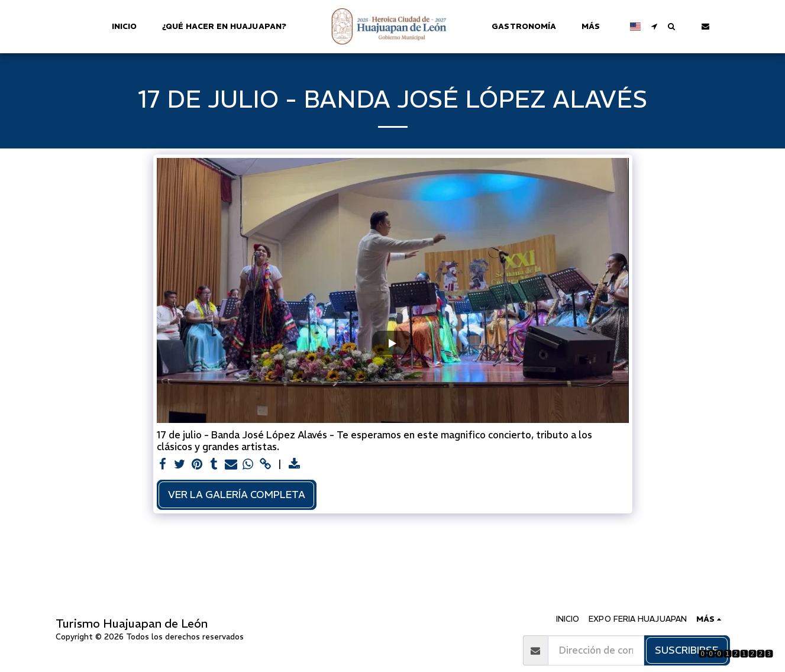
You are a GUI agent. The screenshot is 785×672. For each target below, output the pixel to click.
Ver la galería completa (237, 495)
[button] (649, 26)
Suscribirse (687, 650)
